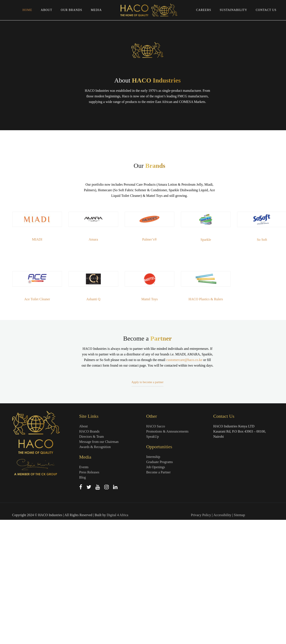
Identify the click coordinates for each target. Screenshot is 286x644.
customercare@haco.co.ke (184, 530)
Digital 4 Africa (117, 639)
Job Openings (156, 591)
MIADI (44, 363)
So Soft (255, 363)
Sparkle (202, 363)
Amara (97, 363)
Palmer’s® (149, 363)
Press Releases (89, 596)
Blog (82, 602)
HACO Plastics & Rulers (202, 423)
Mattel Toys (150, 423)
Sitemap (239, 639)
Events (84, 591)
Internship (153, 581)
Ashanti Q (97, 423)
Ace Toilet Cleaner (44, 423)
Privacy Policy (201, 639)
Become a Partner (159, 596)
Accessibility (222, 639)
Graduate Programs (160, 586)
